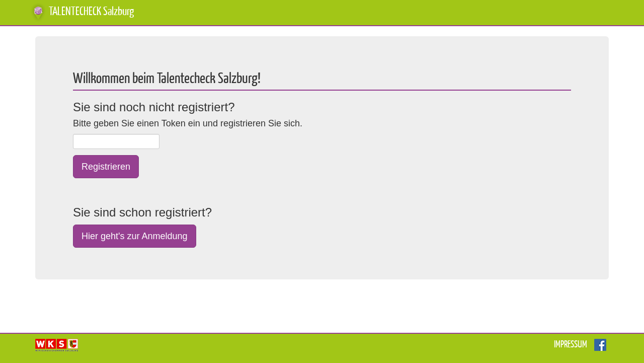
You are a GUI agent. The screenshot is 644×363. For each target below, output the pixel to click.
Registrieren (106, 167)
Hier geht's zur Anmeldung (135, 236)
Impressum (571, 345)
